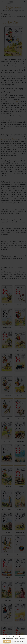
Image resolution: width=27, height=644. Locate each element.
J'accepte (7, 642)
